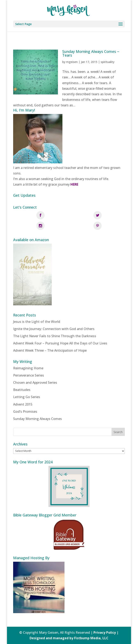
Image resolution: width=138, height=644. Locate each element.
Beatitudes (22, 390)
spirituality (108, 62)
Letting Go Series (27, 397)
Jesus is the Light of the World (37, 322)
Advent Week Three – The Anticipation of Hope (50, 350)
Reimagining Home (28, 368)
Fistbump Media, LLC (91, 638)
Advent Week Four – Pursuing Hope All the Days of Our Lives (60, 343)
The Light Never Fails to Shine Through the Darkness (55, 336)
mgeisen (72, 62)
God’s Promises (25, 412)
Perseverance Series (29, 375)
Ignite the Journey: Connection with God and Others (54, 329)
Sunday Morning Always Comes (37, 419)
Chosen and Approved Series (35, 382)
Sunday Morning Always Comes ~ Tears (91, 53)
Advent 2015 (23, 404)
